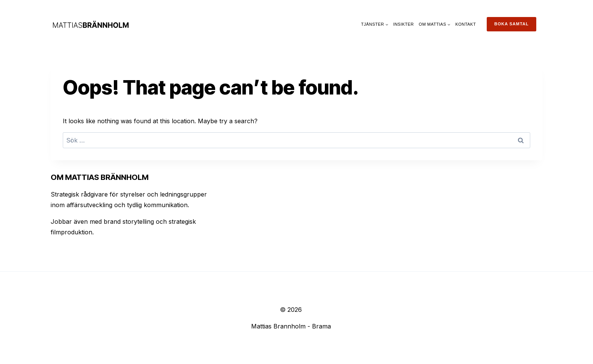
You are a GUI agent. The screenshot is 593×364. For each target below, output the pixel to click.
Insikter (404, 24)
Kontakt (466, 24)
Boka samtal (512, 24)
